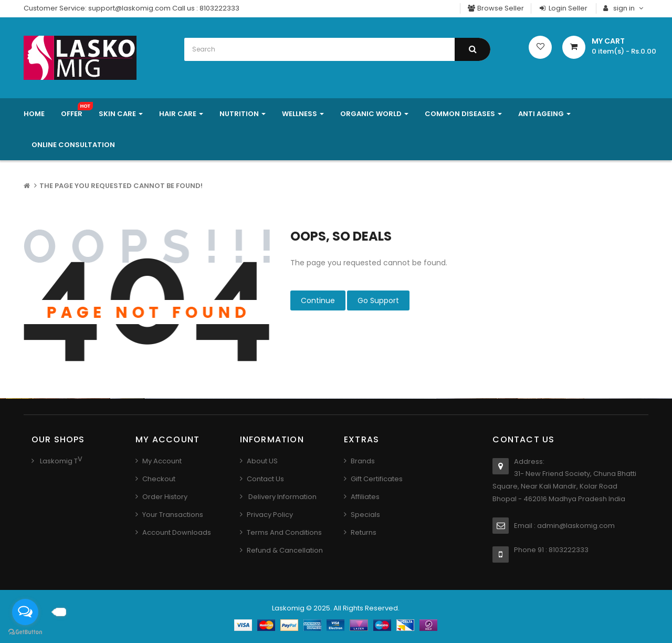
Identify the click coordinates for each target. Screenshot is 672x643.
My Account (162, 461)
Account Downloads (177, 532)
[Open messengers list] (25, 612)
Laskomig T (58, 461)
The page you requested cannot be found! (121, 186)
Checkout (159, 479)
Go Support (378, 300)
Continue (318, 300)
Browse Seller (496, 8)
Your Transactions (173, 515)
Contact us (265, 479)
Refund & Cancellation (285, 550)
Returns (364, 532)
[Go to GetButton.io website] (25, 632)
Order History (165, 497)
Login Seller (563, 8)
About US (262, 461)
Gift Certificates (377, 479)
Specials (365, 515)
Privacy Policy (270, 515)
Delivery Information (282, 497)
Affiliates (365, 497)
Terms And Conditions (284, 532)
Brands (363, 461)
